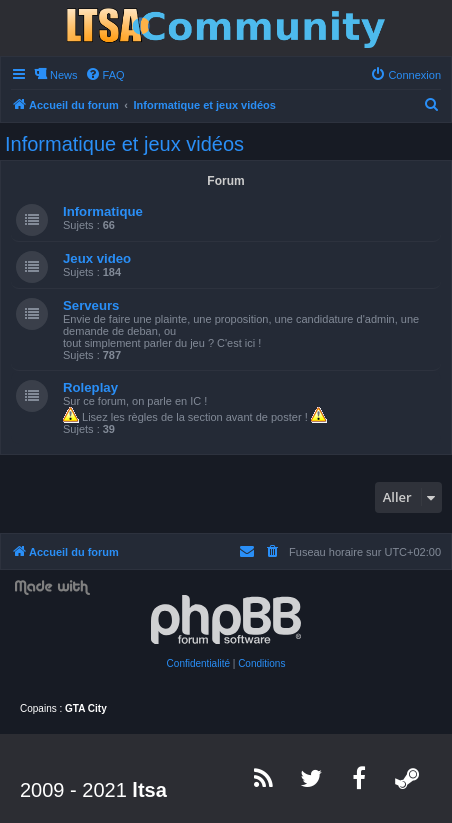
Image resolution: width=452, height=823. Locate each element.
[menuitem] (105, 75)
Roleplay (90, 387)
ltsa (149, 790)
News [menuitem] (64, 75)
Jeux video (97, 258)
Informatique (103, 211)
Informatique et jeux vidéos (124, 144)
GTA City (86, 708)
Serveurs (91, 305)
